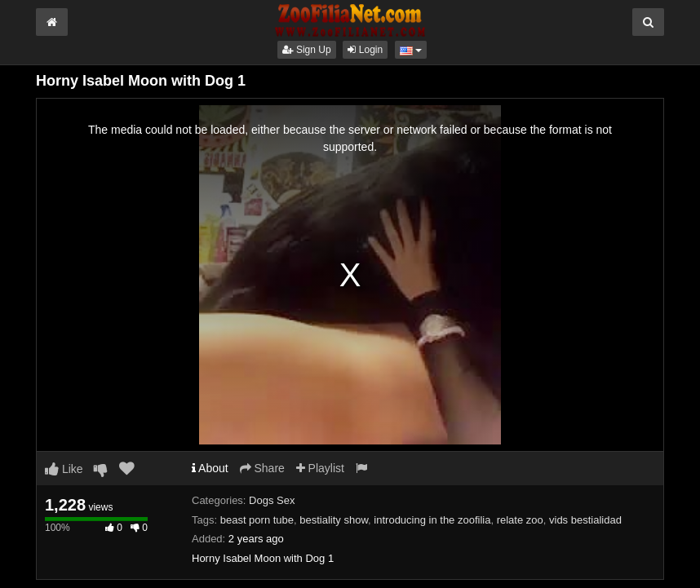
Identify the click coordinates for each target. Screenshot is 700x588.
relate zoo (520, 520)
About (210, 468)
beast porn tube (257, 520)
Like (64, 469)
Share (262, 468)
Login (365, 50)
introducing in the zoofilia (432, 520)
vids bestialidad (585, 520)
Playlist (320, 468)
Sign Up (307, 50)
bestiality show (334, 520)
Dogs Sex (272, 500)
